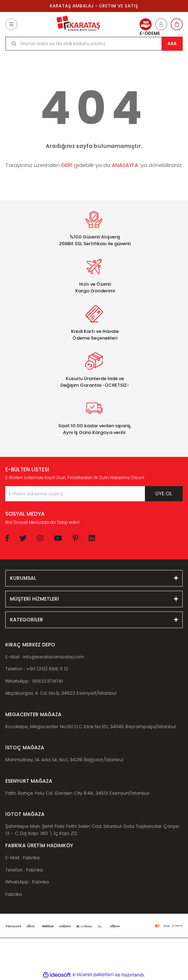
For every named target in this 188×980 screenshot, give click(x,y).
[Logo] (78, 24)
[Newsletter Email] (94, 494)
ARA (172, 44)
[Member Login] (161, 24)
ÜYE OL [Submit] (164, 494)
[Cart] (177, 24)
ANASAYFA (125, 165)
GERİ (67, 165)
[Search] (94, 44)
